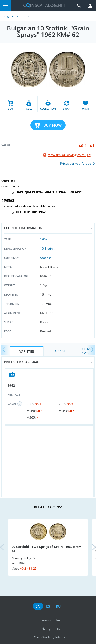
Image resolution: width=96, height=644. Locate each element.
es (48, 606)
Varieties (27, 352)
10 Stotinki (48, 248)
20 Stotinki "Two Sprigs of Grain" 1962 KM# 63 (46, 549)
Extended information (48, 228)
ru (58, 606)
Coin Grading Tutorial (50, 637)
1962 (44, 239)
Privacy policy (50, 629)
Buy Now (52, 125)
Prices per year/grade (48, 362)
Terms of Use (50, 620)
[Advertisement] (49, 461)
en (38, 606)
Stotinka (46, 258)
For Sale (60, 351)
